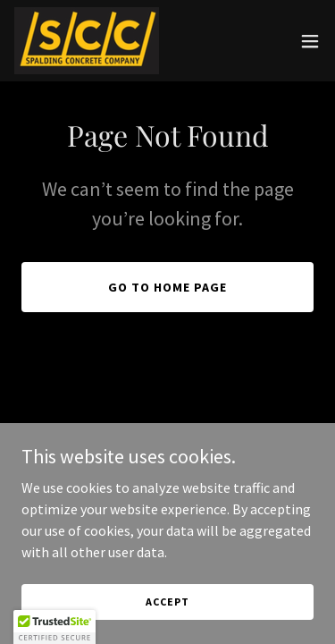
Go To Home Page (167, 287)
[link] (87, 41)
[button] (310, 41)
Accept (167, 602)
